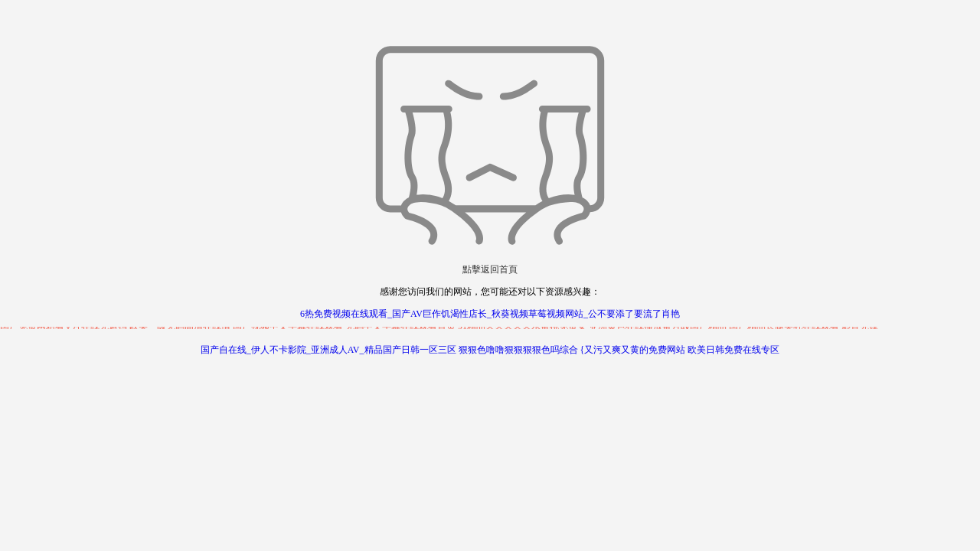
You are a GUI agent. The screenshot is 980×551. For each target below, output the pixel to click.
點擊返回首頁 (490, 269)
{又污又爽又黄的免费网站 (633, 350)
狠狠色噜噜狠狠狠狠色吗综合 (518, 350)
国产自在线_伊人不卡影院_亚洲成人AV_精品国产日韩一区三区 (328, 350)
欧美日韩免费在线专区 (733, 350)
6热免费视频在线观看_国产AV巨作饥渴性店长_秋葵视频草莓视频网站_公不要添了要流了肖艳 (490, 314)
